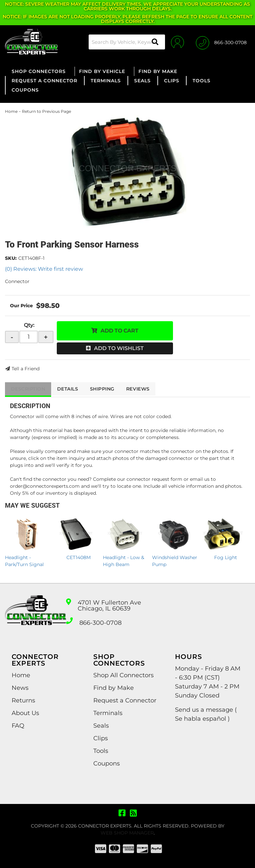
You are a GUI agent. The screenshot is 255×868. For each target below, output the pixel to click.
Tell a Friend (26, 369)
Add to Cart (120, 331)
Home (11, 111)
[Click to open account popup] (176, 42)
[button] (125, 42)
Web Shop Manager (127, 833)
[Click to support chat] (221, 42)
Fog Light (226, 557)
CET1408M (79, 557)
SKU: (11, 258)
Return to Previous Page (46, 111)
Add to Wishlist (119, 348)
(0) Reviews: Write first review (44, 269)
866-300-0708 (100, 623)
